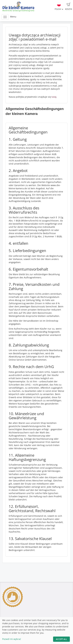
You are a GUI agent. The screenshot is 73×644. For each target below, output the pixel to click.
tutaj (54, 97)
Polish (59, 6)
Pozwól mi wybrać (12, 639)
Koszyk (69, 6)
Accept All (61, 639)
